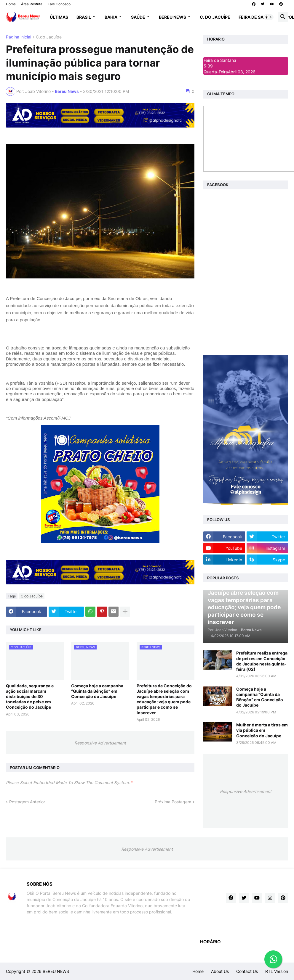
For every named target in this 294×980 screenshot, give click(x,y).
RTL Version (277, 971)
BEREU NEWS (56, 971)
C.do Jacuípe (49, 37)
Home (11, 4)
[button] (269, 17)
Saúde (138, 17)
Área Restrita (32, 4)
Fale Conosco (59, 4)
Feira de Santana (258, 17)
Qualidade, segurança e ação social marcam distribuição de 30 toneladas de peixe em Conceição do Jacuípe (30, 697)
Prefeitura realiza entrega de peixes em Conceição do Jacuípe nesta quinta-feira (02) (262, 661)
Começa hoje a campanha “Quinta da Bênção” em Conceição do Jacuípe (97, 691)
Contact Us (247, 971)
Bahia (111, 17)
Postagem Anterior (27, 802)
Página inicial (19, 37)
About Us (220, 971)
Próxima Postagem (173, 802)
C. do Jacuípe (215, 17)
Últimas (59, 17)
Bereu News (172, 17)
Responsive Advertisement (100, 743)
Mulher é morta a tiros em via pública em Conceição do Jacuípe (262, 730)
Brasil (84, 17)
